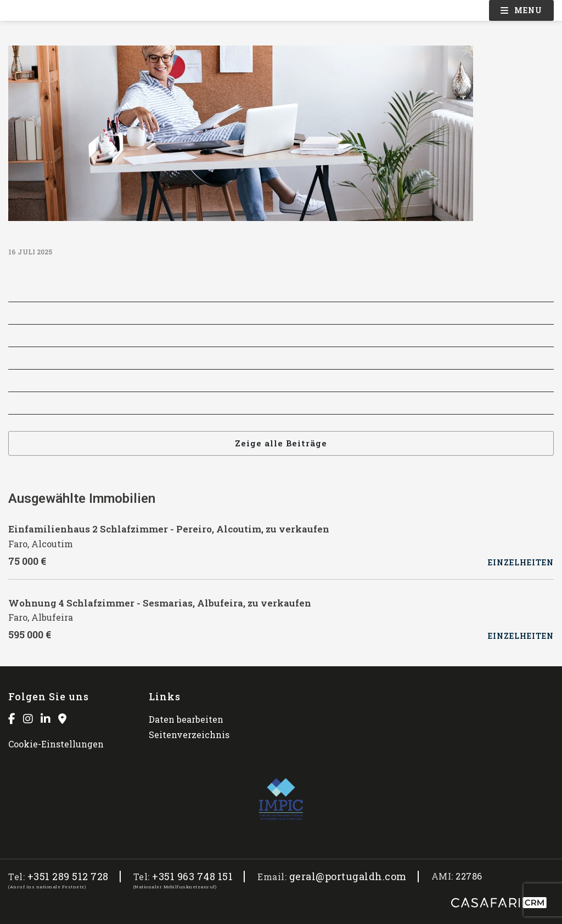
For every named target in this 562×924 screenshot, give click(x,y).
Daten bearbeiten (186, 719)
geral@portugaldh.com (348, 877)
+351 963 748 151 (192, 877)
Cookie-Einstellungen (56, 744)
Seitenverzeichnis (189, 735)
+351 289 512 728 (68, 877)
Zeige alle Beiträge (281, 443)
